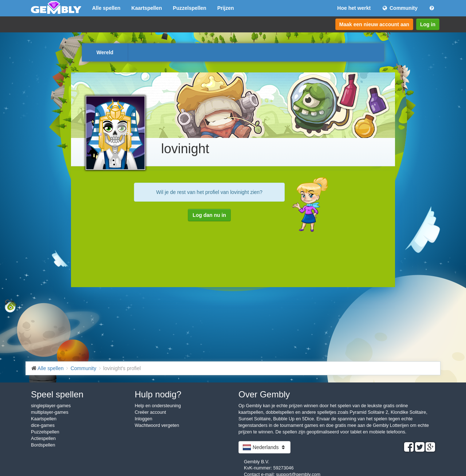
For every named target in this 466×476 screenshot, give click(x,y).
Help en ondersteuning (158, 406)
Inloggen (143, 419)
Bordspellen (43, 445)
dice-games (43, 425)
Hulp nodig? (158, 394)
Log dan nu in (209, 215)
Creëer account (150, 412)
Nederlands (264, 447)
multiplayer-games (50, 412)
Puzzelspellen (190, 8)
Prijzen (226, 8)
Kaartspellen (147, 8)
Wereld (105, 52)
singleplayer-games (51, 406)
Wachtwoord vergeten (157, 425)
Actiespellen (43, 439)
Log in (428, 24)
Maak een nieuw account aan (374, 24)
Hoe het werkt (354, 8)
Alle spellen (106, 8)
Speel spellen (57, 394)
